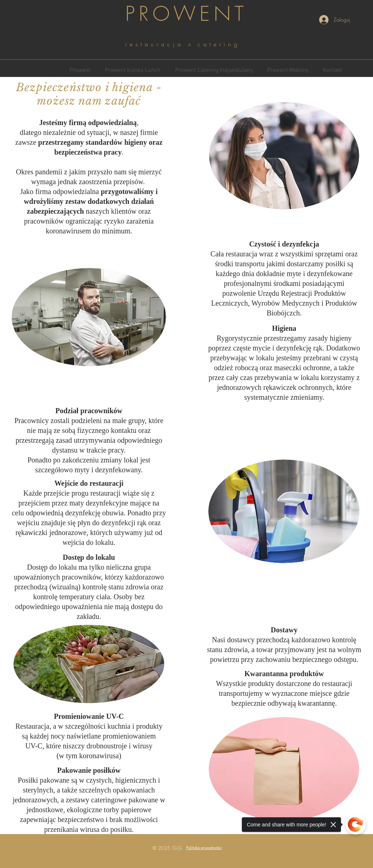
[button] (204, 847)
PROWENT (186, 14)
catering (219, 44)
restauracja (157, 44)
